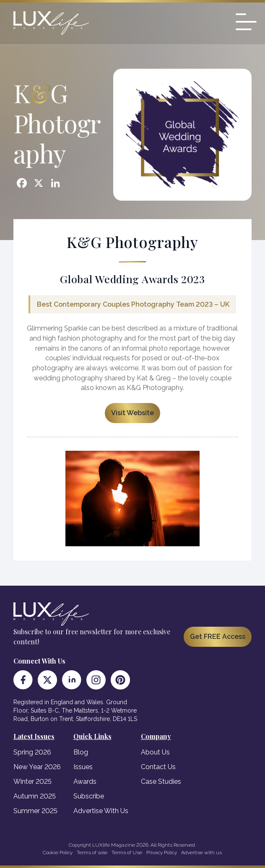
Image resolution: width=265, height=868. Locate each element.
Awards (85, 781)
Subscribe (89, 796)
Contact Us (158, 767)
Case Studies (161, 781)
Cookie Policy (58, 852)
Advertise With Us (101, 811)
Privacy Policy (162, 852)
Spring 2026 (32, 752)
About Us (155, 752)
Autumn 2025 (35, 796)
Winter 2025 (32, 781)
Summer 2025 (35, 811)
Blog (81, 752)
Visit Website (132, 413)
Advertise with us (201, 852)
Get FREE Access (218, 637)
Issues (83, 767)
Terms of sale (92, 852)
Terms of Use (127, 852)
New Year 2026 (37, 767)
